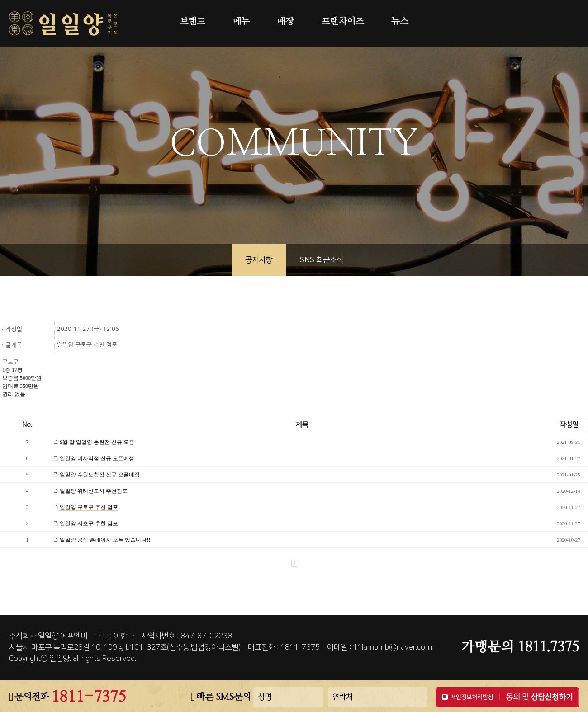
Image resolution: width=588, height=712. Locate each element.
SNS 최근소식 (322, 260)
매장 (285, 22)
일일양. (60, 659)
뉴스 (400, 22)
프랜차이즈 (343, 22)
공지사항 (259, 260)
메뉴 (241, 22)
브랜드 (192, 22)
